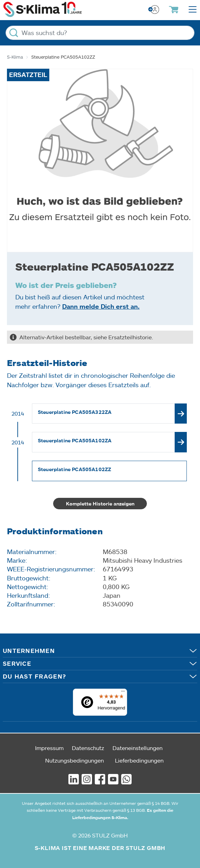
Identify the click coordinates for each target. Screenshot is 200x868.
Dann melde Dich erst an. (101, 306)
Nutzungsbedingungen (74, 760)
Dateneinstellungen (137, 748)
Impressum (49, 748)
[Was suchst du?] (100, 33)
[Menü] (123, 693)
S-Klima (15, 57)
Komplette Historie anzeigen (100, 504)
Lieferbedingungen (139, 760)
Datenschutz (88, 748)
